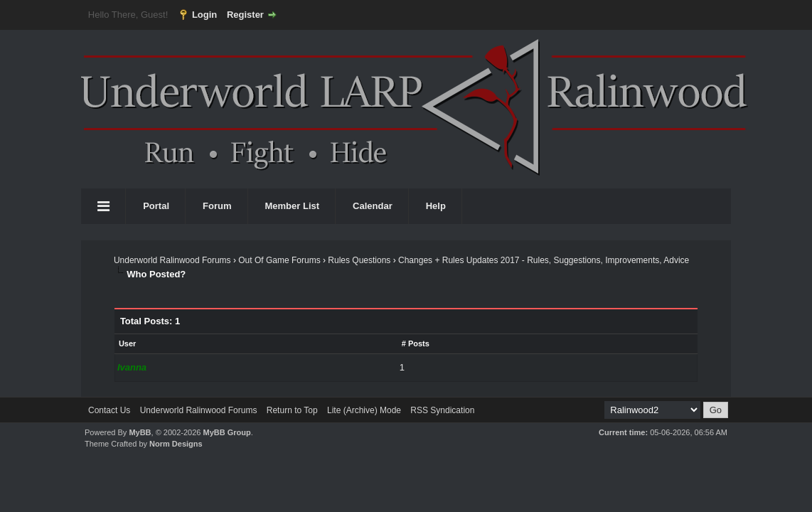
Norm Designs (176, 444)
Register (245, 15)
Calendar (373, 206)
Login (204, 15)
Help (436, 206)
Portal (156, 206)
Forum (217, 206)
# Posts (416, 343)
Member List (293, 206)
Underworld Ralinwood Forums (172, 260)
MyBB (140, 432)
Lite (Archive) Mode (364, 410)
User (127, 343)
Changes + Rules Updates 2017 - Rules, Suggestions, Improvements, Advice (544, 260)
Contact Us (109, 410)
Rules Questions (359, 260)
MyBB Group (226, 432)
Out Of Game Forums (279, 260)
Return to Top (292, 410)
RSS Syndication (442, 410)
